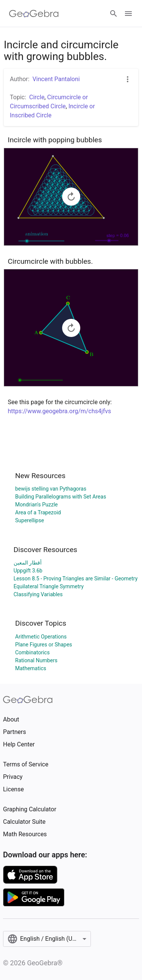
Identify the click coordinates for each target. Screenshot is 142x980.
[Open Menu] (128, 14)
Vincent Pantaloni (56, 79)
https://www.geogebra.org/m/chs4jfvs (60, 411)
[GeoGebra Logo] (34, 14)
